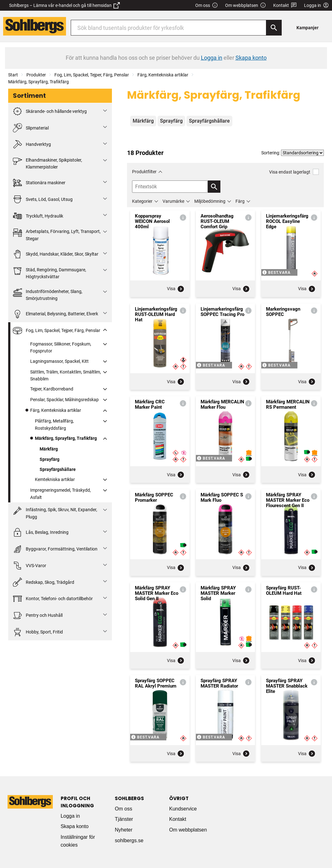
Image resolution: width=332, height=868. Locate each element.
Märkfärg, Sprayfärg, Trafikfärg (39, 82)
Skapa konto (75, 826)
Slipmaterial (31, 128)
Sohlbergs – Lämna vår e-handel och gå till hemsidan (64, 5)
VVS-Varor (30, 566)
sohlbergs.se (129, 840)
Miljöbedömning (210, 201)
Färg (240, 201)
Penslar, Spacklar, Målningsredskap (64, 400)
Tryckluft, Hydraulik (38, 216)
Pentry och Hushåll (38, 615)
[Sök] (274, 28)
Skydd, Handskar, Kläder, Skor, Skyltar (56, 254)
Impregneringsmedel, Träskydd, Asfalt (61, 494)
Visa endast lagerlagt (294, 172)
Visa (176, 289)
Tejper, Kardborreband (52, 389)
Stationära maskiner (39, 183)
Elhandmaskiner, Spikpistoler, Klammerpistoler (47, 163)
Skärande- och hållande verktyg (50, 111)
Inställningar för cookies (78, 841)
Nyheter (124, 830)
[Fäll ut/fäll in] (105, 111)
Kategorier (142, 201)
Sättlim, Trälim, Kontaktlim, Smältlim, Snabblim (66, 375)
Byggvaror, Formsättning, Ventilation (55, 549)
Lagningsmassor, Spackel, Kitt (59, 361)
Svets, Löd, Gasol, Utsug (43, 199)
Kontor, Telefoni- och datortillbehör (53, 599)
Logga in (70, 816)
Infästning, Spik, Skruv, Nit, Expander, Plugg (55, 513)
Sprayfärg (50, 459)
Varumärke (173, 201)
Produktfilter (144, 172)
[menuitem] (309, 28)
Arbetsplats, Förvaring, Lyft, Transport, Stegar (57, 234)
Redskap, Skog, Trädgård (44, 582)
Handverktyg (32, 144)
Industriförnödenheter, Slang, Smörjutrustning (48, 294)
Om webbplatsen (246, 6)
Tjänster (124, 819)
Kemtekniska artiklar (55, 479)
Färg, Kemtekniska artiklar (163, 75)
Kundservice (183, 809)
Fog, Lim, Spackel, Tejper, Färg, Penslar (92, 75)
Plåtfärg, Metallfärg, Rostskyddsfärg (54, 424)
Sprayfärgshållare (58, 469)
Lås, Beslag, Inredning (41, 532)
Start (13, 75)
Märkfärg (49, 449)
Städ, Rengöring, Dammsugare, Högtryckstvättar (50, 273)
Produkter (36, 75)
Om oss (207, 6)
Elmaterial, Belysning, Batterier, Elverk (55, 314)
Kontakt (285, 6)
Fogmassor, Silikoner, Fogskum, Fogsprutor (61, 347)
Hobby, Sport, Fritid (38, 632)
